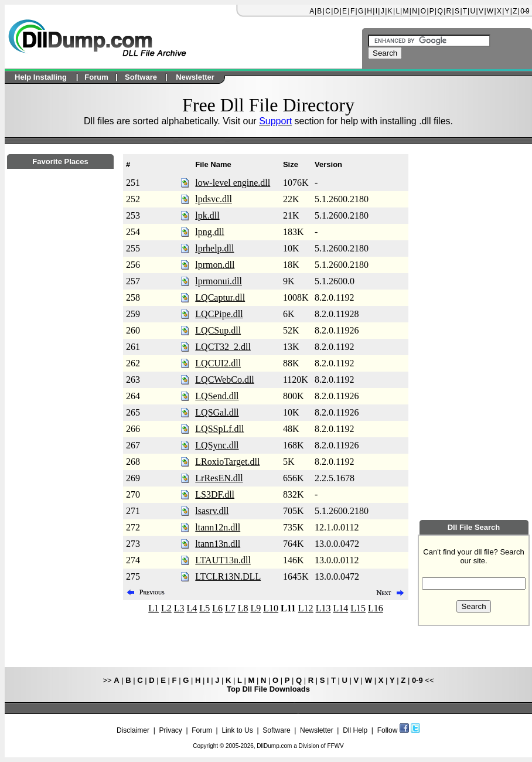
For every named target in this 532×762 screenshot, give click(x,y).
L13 (323, 608)
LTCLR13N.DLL (228, 576)
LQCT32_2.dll (223, 347)
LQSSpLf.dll (219, 429)
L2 (166, 608)
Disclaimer (133, 730)
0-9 (524, 11)
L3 (179, 608)
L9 (255, 608)
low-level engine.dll (233, 183)
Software (276, 730)
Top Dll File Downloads (268, 689)
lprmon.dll (215, 265)
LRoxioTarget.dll (227, 462)
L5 (204, 608)
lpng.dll (209, 232)
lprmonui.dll (219, 281)
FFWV (335, 746)
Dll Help (355, 730)
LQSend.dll (217, 396)
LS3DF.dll (215, 494)
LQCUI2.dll (218, 363)
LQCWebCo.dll (224, 380)
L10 (271, 608)
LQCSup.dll (218, 330)
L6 (217, 608)
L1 (154, 608)
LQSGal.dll (217, 412)
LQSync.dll (217, 445)
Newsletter (317, 730)
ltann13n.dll (218, 544)
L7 (230, 608)
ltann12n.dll (218, 527)
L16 (376, 608)
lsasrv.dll (212, 511)
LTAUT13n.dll (223, 560)
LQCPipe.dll (219, 314)
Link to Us (237, 730)
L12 (306, 608)
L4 (192, 608)
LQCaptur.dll (220, 297)
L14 (340, 608)
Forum (202, 730)
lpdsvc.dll (214, 199)
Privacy (170, 730)
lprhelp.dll (214, 248)
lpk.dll (207, 215)
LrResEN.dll (219, 478)
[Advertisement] (60, 487)
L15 (358, 608)
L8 (243, 608)
